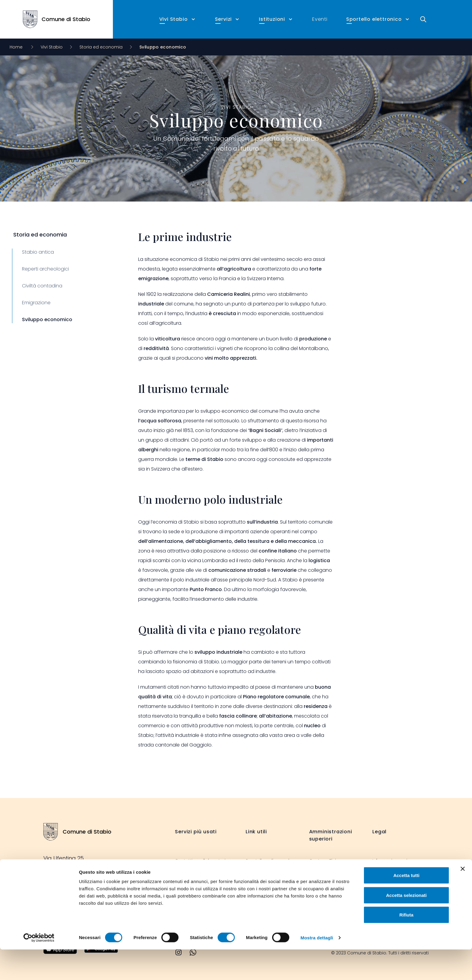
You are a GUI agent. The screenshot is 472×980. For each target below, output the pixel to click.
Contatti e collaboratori (200, 861)
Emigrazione (36, 303)
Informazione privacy (395, 861)
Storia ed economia (101, 47)
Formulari (185, 885)
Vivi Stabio (52, 47)
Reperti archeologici (45, 269)
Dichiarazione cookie (395, 885)
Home (17, 47)
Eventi (320, 19)
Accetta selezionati (406, 926)
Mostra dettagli (317, 968)
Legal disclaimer (390, 873)
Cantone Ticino (325, 861)
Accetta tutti (407, 906)
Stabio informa (262, 880)
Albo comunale (191, 873)
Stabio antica (38, 252)
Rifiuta (407, 945)
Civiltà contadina (42, 286)
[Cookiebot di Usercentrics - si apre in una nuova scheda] (39, 968)
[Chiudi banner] (463, 899)
